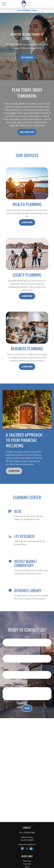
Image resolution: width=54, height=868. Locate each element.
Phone (27, 669)
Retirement (27, 861)
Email (27, 653)
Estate (27, 867)
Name (27, 637)
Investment (27, 864)
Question (27, 685)
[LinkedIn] (31, 849)
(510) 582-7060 (29, 833)
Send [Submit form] (27, 708)
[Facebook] (22, 849)
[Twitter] (27, 849)
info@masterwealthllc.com (27, 844)
